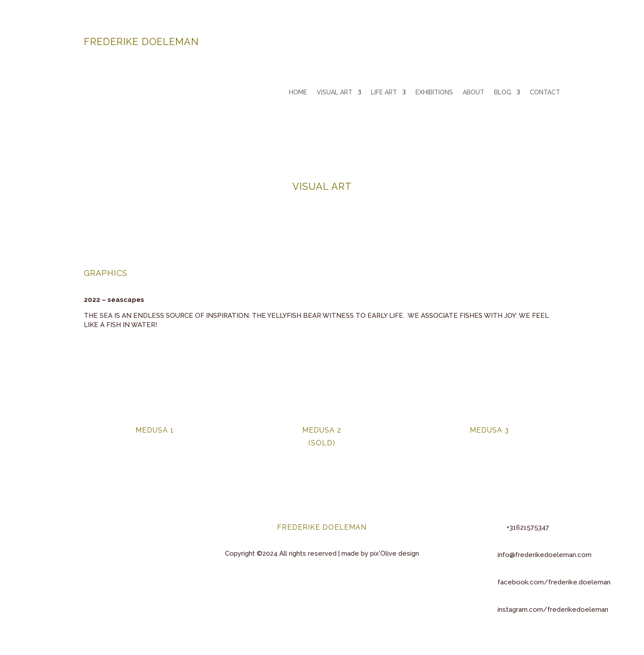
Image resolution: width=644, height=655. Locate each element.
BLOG (503, 92)
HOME (298, 92)
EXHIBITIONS (434, 92)
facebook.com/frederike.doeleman (554, 582)
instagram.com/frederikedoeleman (553, 610)
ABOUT (474, 92)
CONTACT (545, 92)
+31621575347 (528, 527)
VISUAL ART (335, 92)
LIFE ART (384, 92)
